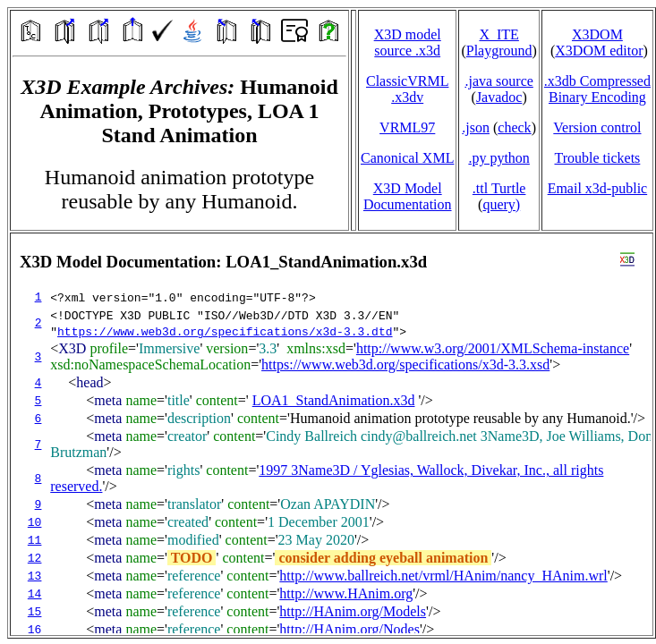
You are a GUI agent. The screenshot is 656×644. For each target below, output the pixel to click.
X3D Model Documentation (408, 196)
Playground (499, 51)
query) (501, 204)
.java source (498, 81)
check (514, 127)
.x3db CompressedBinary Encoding (597, 89)
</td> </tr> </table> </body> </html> (332, 434)
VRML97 (407, 127)
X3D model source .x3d (408, 42)
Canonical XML (407, 158)
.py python (498, 158)
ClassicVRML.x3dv (407, 89)
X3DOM (597, 34)
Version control (597, 127)
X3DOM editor (599, 51)
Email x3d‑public (598, 188)
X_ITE (498, 34)
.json (476, 127)
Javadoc (499, 97)
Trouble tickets (597, 158)
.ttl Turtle (499, 188)
